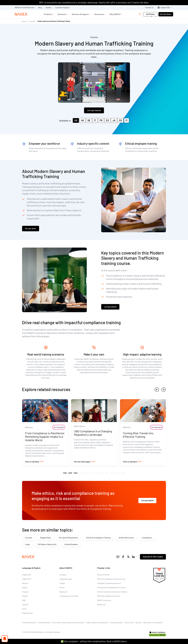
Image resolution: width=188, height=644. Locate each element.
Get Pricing (150, 14)
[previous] (157, 389)
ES (107, 120)
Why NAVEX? (115, 14)
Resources (99, 14)
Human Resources (126, 538)
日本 (24, 600)
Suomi (24, 609)
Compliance (147, 538)
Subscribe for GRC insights (153, 557)
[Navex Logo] (21, 14)
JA (114, 120)
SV (120, 120)
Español (25, 596)
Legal (27, 544)
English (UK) (26, 579)
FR (101, 120)
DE (89, 120)
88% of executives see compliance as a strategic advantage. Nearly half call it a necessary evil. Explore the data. (94, 2)
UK (82, 120)
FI (126, 120)
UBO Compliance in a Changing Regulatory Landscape (93, 433)
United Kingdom (71, 544)
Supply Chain (45, 538)
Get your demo (31, 228)
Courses (32, 21)
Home (24, 21)
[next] (164, 389)
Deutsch (25, 583)
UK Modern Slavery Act (47, 544)
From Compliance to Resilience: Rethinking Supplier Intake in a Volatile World (45, 437)
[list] (165, 8)
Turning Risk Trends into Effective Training (138, 435)
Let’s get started (110, 307)
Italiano (25, 587)
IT (95, 120)
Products (48, 14)
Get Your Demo (166, 14)
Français (25, 592)
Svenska (25, 605)
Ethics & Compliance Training (98, 538)
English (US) (26, 575)
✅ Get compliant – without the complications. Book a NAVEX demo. (94, 641)
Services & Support (80, 14)
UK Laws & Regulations (68, 538)
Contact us (149, 7)
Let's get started (94, 110)
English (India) (27, 613)
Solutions (62, 14)
